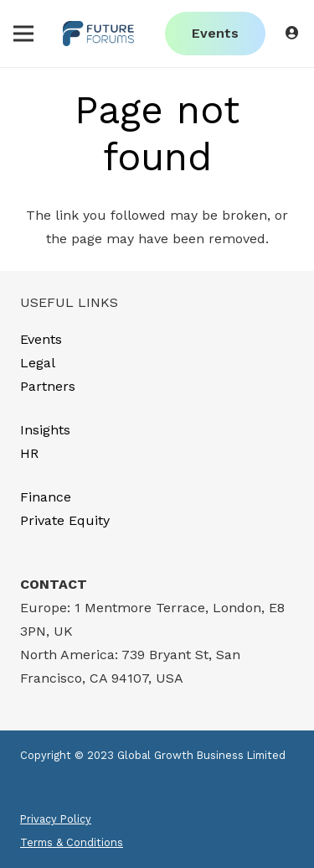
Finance (46, 497)
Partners (48, 386)
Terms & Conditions (72, 842)
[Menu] (23, 34)
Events (41, 339)
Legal (38, 363)
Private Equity (65, 520)
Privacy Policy (56, 819)
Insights (45, 430)
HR (29, 453)
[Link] (98, 34)
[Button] (293, 33)
